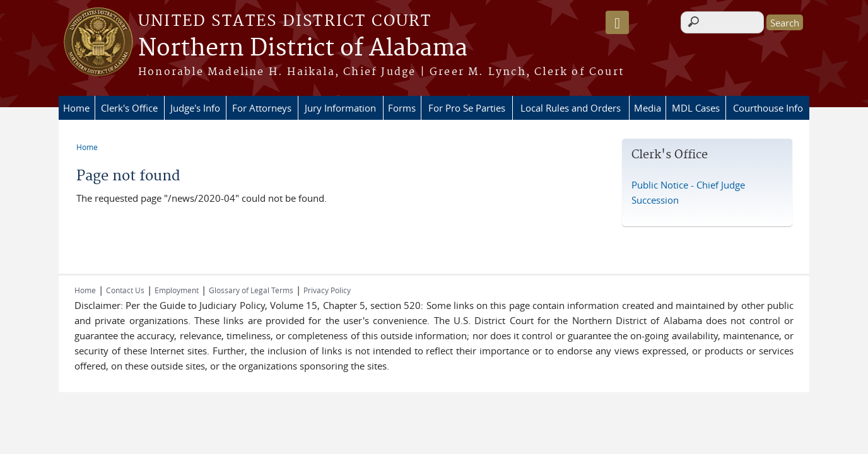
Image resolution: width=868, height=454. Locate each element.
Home (76, 108)
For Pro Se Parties (467, 108)
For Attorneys (262, 108)
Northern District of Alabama (303, 49)
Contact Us (125, 290)
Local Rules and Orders (571, 108)
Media (648, 108)
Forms (402, 108)
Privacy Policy (327, 290)
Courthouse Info (768, 108)
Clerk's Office (129, 108)
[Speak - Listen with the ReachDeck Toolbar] (617, 22)
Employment (177, 290)
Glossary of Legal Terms (251, 290)
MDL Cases (696, 108)
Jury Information (340, 108)
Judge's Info (195, 108)
